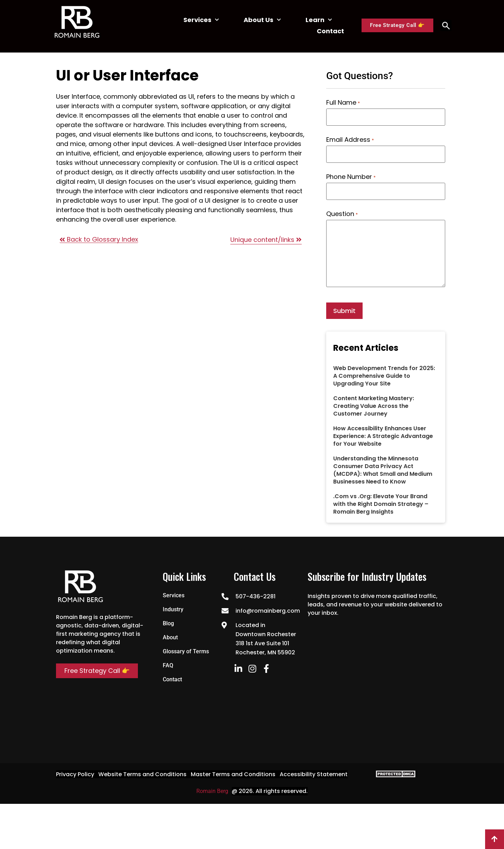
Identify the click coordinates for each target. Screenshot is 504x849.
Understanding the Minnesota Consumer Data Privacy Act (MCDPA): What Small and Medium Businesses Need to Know (383, 470)
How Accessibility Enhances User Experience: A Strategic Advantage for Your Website (383, 436)
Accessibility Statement (314, 774)
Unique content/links (266, 240)
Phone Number (351, 177)
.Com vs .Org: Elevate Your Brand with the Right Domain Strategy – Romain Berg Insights (381, 504)
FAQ (168, 665)
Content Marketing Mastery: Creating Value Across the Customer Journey (374, 406)
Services (201, 20)
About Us (262, 20)
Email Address (350, 140)
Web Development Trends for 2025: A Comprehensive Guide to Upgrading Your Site (384, 376)
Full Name (343, 103)
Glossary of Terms (186, 651)
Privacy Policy (75, 774)
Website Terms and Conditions (142, 774)
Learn (319, 20)
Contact (330, 31)
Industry (173, 609)
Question (342, 214)
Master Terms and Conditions (233, 774)
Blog (168, 623)
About (170, 637)
